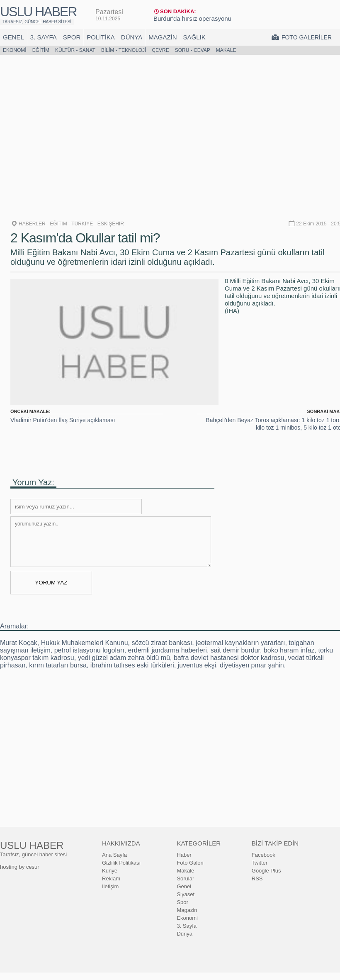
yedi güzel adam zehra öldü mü (124, 658)
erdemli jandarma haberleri (168, 650)
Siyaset (186, 894)
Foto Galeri (190, 863)
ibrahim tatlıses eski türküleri (132, 665)
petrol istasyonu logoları (89, 650)
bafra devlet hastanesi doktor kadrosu (229, 658)
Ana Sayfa (114, 855)
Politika (101, 37)
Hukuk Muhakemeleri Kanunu (85, 643)
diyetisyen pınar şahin (252, 665)
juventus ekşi (197, 665)
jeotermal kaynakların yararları (240, 643)
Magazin (163, 37)
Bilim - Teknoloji (124, 50)
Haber (184, 855)
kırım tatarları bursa (58, 665)
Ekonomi (15, 50)
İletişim (110, 886)
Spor (72, 37)
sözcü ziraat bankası (162, 643)
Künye (110, 871)
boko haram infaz (289, 650)
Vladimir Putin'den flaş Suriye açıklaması (63, 420)
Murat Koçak (19, 643)
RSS (257, 879)
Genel (13, 37)
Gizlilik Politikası (121, 863)
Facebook (263, 855)
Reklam (111, 879)
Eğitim (41, 50)
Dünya (132, 37)
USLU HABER (38, 12)
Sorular (185, 879)
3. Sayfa (44, 37)
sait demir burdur (235, 650)
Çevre (160, 50)
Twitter (260, 863)
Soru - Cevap (193, 50)
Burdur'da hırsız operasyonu (192, 18)
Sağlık (194, 37)
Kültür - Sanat (75, 50)
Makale (226, 50)
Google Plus (266, 871)
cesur (33, 867)
